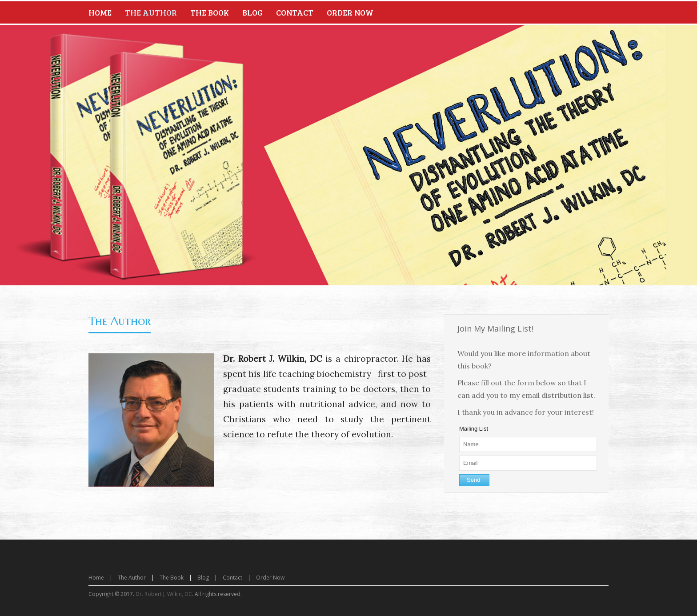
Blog (203, 578)
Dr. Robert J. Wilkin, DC (164, 594)
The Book (172, 578)
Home (96, 578)
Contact (232, 578)
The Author (120, 321)
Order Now (270, 578)
